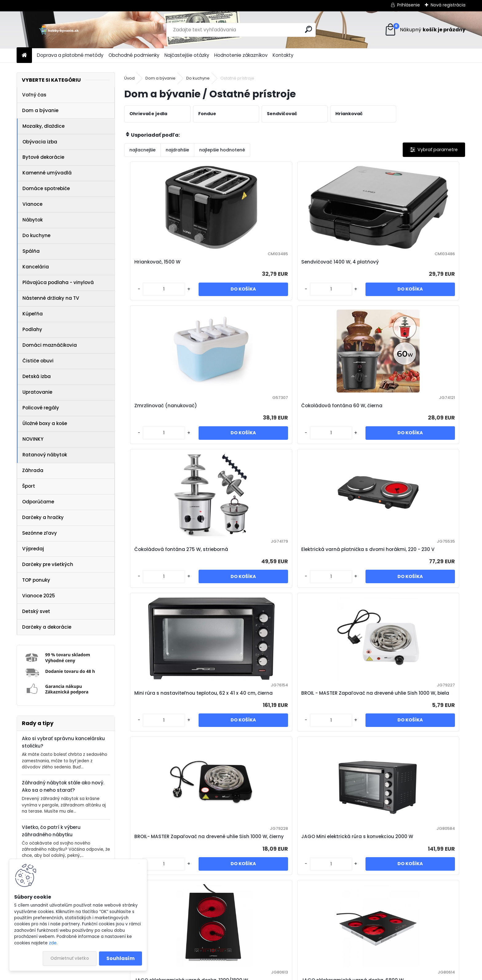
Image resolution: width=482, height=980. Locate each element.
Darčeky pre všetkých (48, 564)
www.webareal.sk (266, 974)
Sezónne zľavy (40, 533)
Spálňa (31, 251)
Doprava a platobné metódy (70, 55)
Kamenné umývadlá (47, 173)
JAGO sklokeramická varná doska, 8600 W (249, 752)
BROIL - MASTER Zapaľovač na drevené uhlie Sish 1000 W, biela (422, 426)
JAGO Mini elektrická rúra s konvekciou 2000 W (248, 591)
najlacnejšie (142, 150)
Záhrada (33, 470)
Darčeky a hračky (43, 517)
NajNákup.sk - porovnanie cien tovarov (239, 955)
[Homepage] (24, 55)
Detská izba (37, 376)
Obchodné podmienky (134, 55)
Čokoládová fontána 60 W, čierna (419, 265)
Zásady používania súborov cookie (332, 955)
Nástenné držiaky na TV (51, 298)
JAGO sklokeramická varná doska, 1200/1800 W (334, 591)
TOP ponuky (36, 580)
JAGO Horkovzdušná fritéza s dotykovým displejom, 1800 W (337, 752)
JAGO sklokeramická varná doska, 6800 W (419, 591)
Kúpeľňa (33, 314)
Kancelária (36, 267)
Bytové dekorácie (43, 157)
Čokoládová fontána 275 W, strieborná (165, 426)
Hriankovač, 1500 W (154, 265)
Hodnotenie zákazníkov (241, 55)
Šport (29, 486)
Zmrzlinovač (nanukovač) (333, 265)
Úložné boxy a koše (45, 423)
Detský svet (36, 611)
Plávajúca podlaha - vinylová (58, 282)
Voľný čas (34, 95)
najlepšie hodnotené (222, 150)
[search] (308, 29)
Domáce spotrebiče (46, 188)
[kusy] (144, 303)
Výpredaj (33, 549)
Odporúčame (38, 502)
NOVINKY (33, 439)
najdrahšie (177, 150)
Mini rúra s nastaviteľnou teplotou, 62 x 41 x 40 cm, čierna (332, 426)
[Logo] (59, 30)
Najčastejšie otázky (187, 55)
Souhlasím (120, 958)
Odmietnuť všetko (70, 958)
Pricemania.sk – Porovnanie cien (148, 955)
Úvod (129, 78)
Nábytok (33, 220)
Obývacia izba (40, 142)
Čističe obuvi (38, 361)
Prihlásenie (409, 5)
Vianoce (32, 204)
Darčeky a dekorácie (47, 627)
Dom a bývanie (40, 110)
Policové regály (41, 408)
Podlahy (32, 329)
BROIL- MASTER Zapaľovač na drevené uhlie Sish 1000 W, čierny (166, 591)
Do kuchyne (36, 235)
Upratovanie (37, 392)
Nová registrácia (448, 5)
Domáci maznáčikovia (50, 345)
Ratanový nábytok (45, 455)
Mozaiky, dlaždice (43, 126)
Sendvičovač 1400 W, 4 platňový (243, 265)
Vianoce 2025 (39, 596)
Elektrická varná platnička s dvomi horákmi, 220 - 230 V (249, 426)
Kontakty (283, 55)
